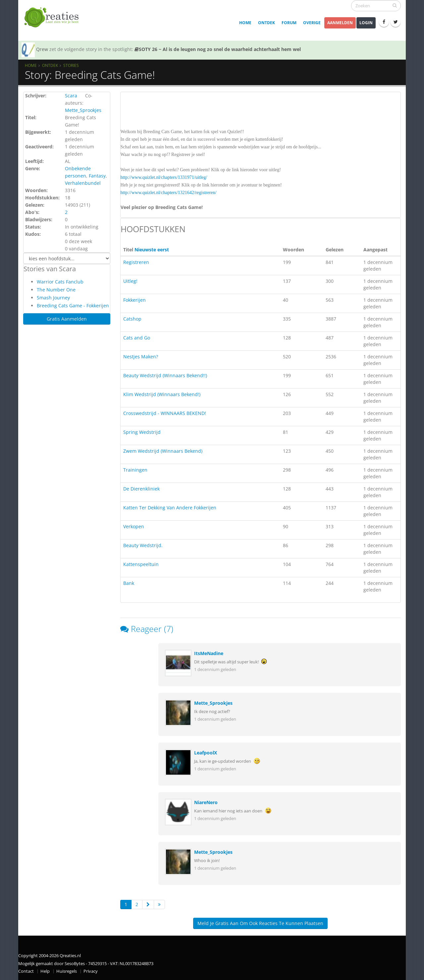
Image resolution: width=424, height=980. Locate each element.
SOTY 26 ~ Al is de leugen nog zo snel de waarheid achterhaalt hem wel (218, 49)
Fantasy (97, 176)
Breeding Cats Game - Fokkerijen (73, 306)
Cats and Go (137, 338)
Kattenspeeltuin (141, 564)
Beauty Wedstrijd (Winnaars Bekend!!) (165, 375)
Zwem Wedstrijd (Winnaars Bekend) (163, 451)
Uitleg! (130, 281)
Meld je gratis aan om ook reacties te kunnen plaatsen (260, 923)
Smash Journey (53, 298)
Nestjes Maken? (141, 357)
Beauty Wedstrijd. (143, 545)
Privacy (91, 971)
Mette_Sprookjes (83, 110)
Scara (71, 96)
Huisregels (67, 971)
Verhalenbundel (83, 183)
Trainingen (135, 470)
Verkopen (134, 526)
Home (245, 23)
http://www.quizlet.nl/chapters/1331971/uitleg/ (164, 177)
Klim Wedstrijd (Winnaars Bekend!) (162, 394)
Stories (71, 65)
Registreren (136, 262)
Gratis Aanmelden (67, 319)
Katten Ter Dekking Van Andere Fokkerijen (170, 508)
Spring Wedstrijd (142, 432)
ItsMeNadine (209, 653)
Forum (289, 23)
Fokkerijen (134, 300)
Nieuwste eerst (152, 250)
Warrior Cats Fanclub (60, 282)
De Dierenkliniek (141, 489)
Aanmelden (340, 23)
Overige (312, 23)
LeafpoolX (206, 753)
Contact (26, 971)
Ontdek (266, 23)
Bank (129, 583)
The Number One (56, 290)
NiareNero (206, 802)
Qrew (42, 49)
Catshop (132, 319)
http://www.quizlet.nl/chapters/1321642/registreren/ (169, 193)
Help (45, 971)
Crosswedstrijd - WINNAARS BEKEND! (165, 413)
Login (366, 23)
